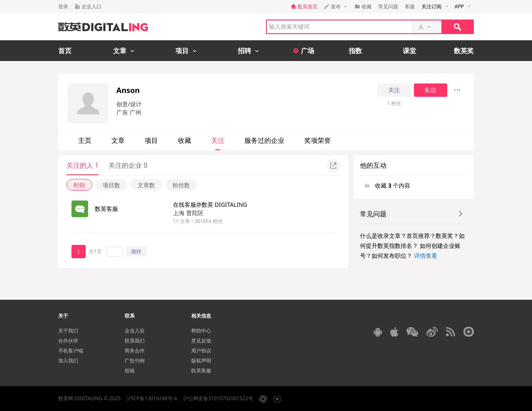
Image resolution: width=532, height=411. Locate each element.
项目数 (111, 185)
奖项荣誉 (318, 140)
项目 (151, 140)
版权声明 (201, 361)
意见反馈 (201, 341)
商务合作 (135, 351)
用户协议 (201, 351)
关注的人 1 (83, 165)
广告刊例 (135, 361)
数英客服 (106, 209)
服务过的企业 (264, 140)
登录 (63, 6)
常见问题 (388, 6)
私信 (431, 90)
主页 (85, 140)
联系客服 (201, 371)
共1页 (95, 251)
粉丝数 (181, 185)
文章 (118, 140)
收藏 (185, 140)
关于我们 (68, 331)
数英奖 (464, 51)
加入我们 (68, 361)
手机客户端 (71, 351)
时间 (79, 185)
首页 (65, 51)
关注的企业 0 (128, 165)
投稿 (130, 371)
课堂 (409, 51)
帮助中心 (201, 331)
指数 (355, 51)
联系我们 (135, 341)
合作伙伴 (68, 341)
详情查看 (426, 256)
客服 (410, 6)
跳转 (136, 251)
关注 (394, 90)
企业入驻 (135, 331)
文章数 (146, 185)
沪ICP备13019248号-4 (152, 398)
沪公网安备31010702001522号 (218, 398)
